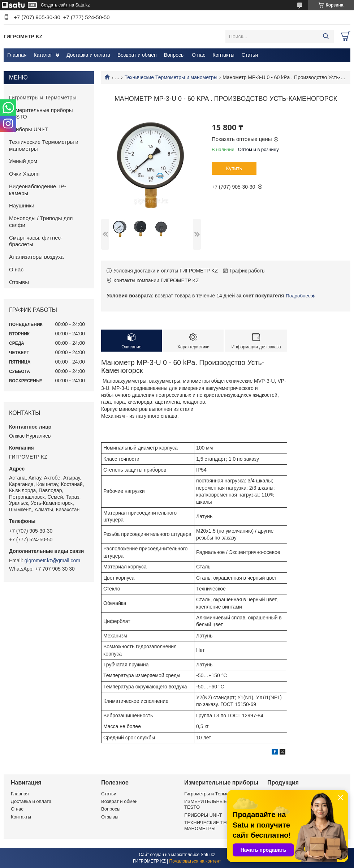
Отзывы (19, 282)
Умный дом (23, 161)
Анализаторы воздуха (36, 257)
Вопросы (174, 55)
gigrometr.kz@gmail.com (52, 560)
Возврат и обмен (137, 55)
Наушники (22, 205)
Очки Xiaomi (24, 174)
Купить (234, 168)
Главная (17, 55)
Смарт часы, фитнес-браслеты (36, 241)
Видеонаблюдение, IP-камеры (38, 190)
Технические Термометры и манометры (171, 77)
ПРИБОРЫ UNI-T (203, 815)
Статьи (250, 55)
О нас (198, 55)
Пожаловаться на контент (195, 861)
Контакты (223, 55)
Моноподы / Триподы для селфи (41, 222)
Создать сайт (54, 5)
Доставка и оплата (88, 55)
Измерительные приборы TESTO (41, 113)
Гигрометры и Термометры (43, 97)
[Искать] (326, 36)
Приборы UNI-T (29, 129)
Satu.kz (208, 855)
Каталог (43, 55)
